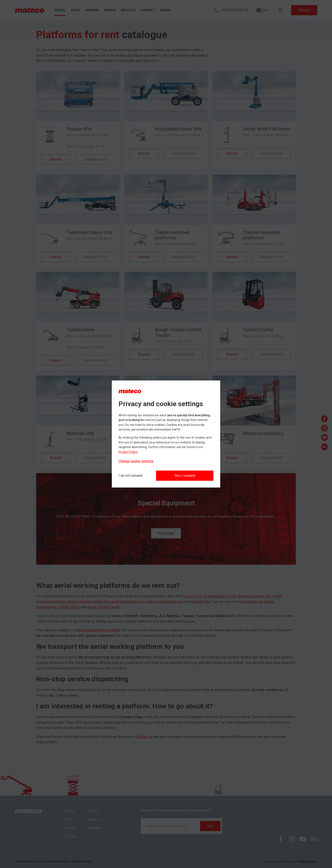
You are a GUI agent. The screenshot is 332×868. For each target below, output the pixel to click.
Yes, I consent (185, 476)
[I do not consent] (131, 476)
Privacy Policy (128, 452)
